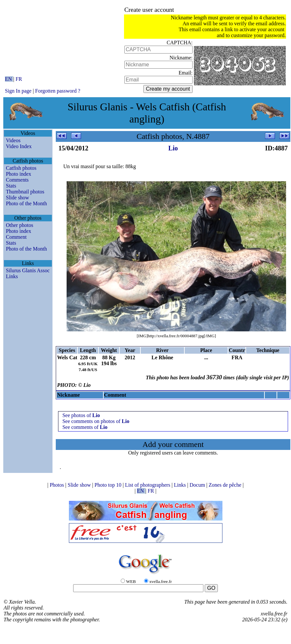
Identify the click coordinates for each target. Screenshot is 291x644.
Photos (57, 485)
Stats (11, 186)
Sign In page (18, 91)
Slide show (18, 198)
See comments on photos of (96, 421)
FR (19, 79)
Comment (16, 237)
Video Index (19, 146)
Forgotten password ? (58, 91)
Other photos (20, 225)
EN (9, 79)
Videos (13, 140)
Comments (17, 180)
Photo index (19, 174)
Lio (173, 148)
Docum (198, 485)
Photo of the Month (26, 203)
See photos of (81, 415)
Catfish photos (21, 168)
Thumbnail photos (25, 192)
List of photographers (148, 485)
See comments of (85, 427)
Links (12, 276)
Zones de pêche (226, 485)
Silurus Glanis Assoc (28, 270)
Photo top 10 (109, 485)
